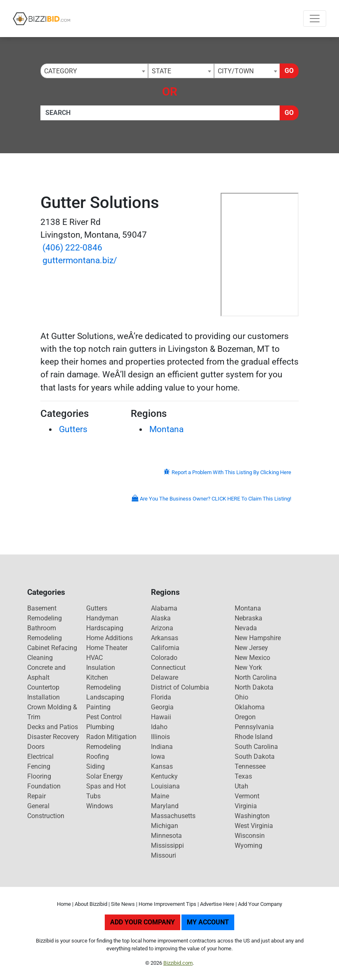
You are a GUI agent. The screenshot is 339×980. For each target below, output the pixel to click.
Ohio (241, 697)
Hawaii (161, 717)
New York (248, 668)
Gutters (73, 429)
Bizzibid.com (178, 963)
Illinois (160, 737)
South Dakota (255, 757)
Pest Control (104, 717)
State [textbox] (161, 71)
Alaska (161, 618)
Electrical (40, 757)
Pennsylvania (254, 727)
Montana (166, 429)
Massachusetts (173, 816)
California (165, 648)
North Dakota (254, 687)
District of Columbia (180, 687)
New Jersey (251, 648)
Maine (160, 796)
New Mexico (252, 658)
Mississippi (167, 846)
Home (64, 904)
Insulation (101, 668)
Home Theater (107, 648)
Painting (98, 707)
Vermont (247, 796)
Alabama (164, 608)
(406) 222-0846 (72, 248)
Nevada (246, 628)
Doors (36, 747)
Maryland (165, 806)
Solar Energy (105, 776)
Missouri (164, 855)
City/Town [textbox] (236, 71)
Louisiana (165, 786)
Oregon (245, 717)
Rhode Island (254, 737)
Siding (95, 766)
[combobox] (94, 71)
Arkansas (165, 638)
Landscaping (105, 697)
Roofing (98, 757)
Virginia (246, 806)
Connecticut (168, 668)
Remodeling (104, 747)
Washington (252, 816)
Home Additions (109, 638)
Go (289, 71)
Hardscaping (105, 628)
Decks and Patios (53, 727)
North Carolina (256, 677)
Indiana (162, 747)
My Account (208, 922)
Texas (243, 776)
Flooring (39, 776)
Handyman (102, 618)
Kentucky (164, 776)
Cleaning (40, 658)
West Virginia (254, 826)
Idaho (159, 727)
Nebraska (248, 618)
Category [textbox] (61, 71)
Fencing (39, 766)
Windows (100, 806)
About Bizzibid (91, 904)
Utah (241, 786)
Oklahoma (250, 707)
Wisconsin (250, 836)
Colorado (164, 658)
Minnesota (166, 836)
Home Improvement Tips (167, 904)
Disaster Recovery (53, 737)
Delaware (165, 677)
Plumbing (100, 727)
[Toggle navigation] (315, 19)
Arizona (162, 628)
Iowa (158, 757)
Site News (123, 904)
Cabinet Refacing (52, 648)
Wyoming (248, 846)
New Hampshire (258, 638)
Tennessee (250, 766)
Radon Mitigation (111, 737)
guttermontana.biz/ (80, 260)
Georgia (162, 707)
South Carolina (256, 747)
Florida (161, 697)
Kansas (162, 766)
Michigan (165, 826)
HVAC (94, 658)
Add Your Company (260, 904)
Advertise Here (217, 904)
